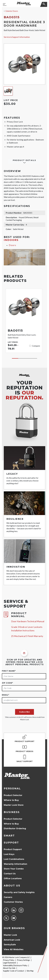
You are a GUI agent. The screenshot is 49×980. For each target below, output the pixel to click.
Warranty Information (15, 864)
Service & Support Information (17, 37)
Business (12, 812)
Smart (9, 836)
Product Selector (13, 795)
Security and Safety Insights (19, 892)
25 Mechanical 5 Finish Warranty (27, 636)
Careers (8, 897)
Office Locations (13, 878)
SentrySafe (10, 945)
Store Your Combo (14, 869)
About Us (12, 886)
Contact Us (10, 874)
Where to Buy (11, 800)
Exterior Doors (12, 11)
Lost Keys (9, 854)
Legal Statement (10, 963)
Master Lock (10, 935)
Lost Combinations (14, 859)
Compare (36, 346)
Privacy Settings (23, 960)
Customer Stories (13, 902)
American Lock (12, 940)
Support (11, 843)
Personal (12, 788)
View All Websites (14, 949)
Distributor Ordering (15, 829)
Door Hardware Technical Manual (28, 621)
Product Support (13, 849)
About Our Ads (9, 968)
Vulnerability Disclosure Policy (15, 965)
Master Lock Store (14, 805)
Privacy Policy (9, 960)
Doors (13, 245)
